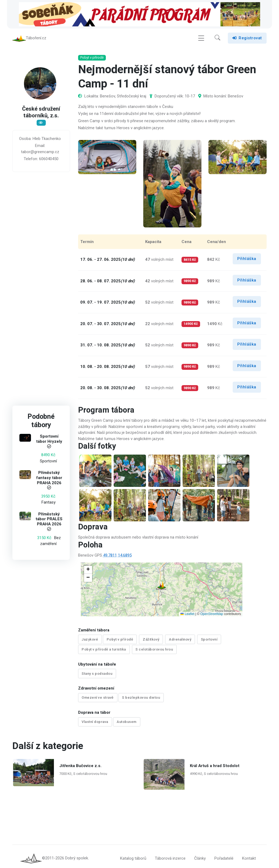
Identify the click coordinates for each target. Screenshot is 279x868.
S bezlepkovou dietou (141, 695)
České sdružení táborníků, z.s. (41, 113)
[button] (217, 38)
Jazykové (90, 639)
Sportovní (209, 639)
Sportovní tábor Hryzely (49, 439)
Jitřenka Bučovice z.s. (80, 762)
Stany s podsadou (97, 672)
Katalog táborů (133, 854)
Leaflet (187, 614)
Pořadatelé (224, 854)
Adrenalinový (180, 639)
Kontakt (249, 854)
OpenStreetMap (212, 614)
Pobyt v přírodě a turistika (104, 649)
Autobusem (127, 718)
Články (200, 854)
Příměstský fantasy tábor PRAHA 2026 (49, 478)
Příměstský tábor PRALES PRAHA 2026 (49, 519)
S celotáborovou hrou (154, 649)
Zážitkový (151, 639)
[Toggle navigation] (201, 38)
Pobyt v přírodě (120, 639)
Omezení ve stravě (98, 695)
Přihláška (247, 259)
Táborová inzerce (170, 854)
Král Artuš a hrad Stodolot (215, 762)
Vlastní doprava (95, 718)
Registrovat (247, 38)
